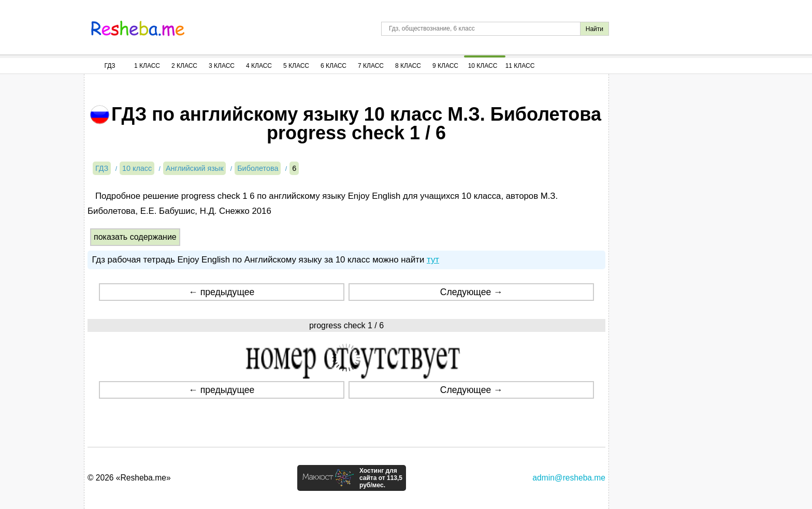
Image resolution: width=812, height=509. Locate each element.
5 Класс (296, 66)
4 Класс (259, 66)
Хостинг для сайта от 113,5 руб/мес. (381, 478)
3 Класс (222, 66)
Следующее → (472, 292)
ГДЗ (110, 66)
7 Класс (371, 66)
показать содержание (135, 237)
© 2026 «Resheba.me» (129, 478)
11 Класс (520, 66)
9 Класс (445, 66)
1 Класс (147, 66)
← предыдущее (221, 292)
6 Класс (334, 66)
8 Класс (408, 66)
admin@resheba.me (569, 478)
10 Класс (483, 66)
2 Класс (184, 66)
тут (433, 260)
